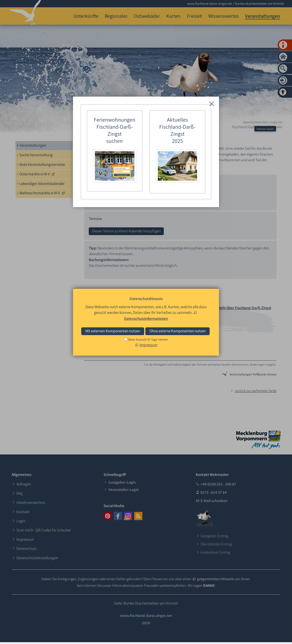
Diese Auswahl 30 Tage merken (148, 339)
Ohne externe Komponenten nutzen (177, 331)
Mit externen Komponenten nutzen (113, 331)
